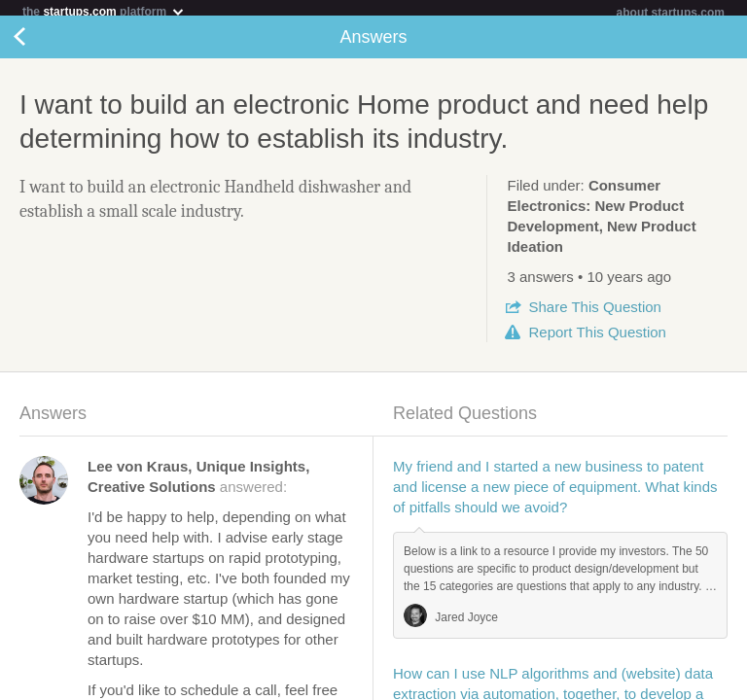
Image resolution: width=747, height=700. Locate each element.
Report (597, 340)
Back (39, 45)
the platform (104, 11)
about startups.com (671, 13)
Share (594, 315)
